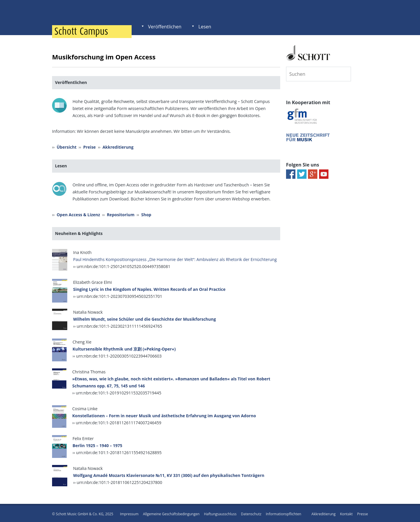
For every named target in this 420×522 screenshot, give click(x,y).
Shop (146, 214)
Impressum (129, 513)
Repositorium (121, 214)
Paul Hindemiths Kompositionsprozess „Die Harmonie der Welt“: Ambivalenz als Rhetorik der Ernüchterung (175, 259)
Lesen (205, 27)
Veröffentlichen (165, 27)
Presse (363, 513)
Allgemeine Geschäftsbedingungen (171, 513)
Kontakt (346, 513)
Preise (89, 147)
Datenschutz (251, 513)
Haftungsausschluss (220, 513)
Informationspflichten (284, 513)
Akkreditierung (118, 147)
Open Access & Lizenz (78, 214)
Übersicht (67, 147)
